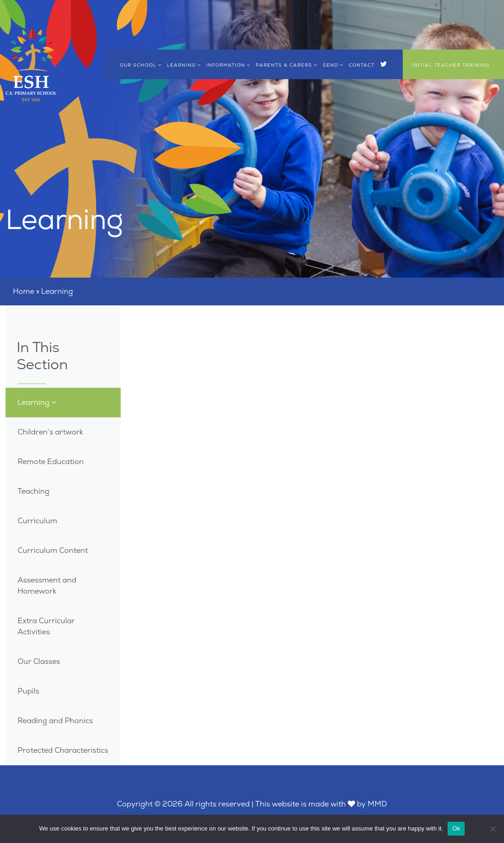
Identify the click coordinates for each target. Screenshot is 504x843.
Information (228, 65)
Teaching (34, 491)
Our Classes (39, 661)
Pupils (28, 691)
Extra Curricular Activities (46, 626)
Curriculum (37, 521)
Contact (362, 65)
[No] (492, 829)
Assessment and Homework (47, 586)
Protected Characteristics (63, 750)
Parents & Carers (286, 65)
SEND (333, 65)
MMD (377, 804)
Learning (184, 65)
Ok (456, 828)
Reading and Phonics (55, 721)
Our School (141, 65)
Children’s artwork (50, 432)
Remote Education (51, 462)
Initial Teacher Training (451, 65)
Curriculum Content (53, 550)
